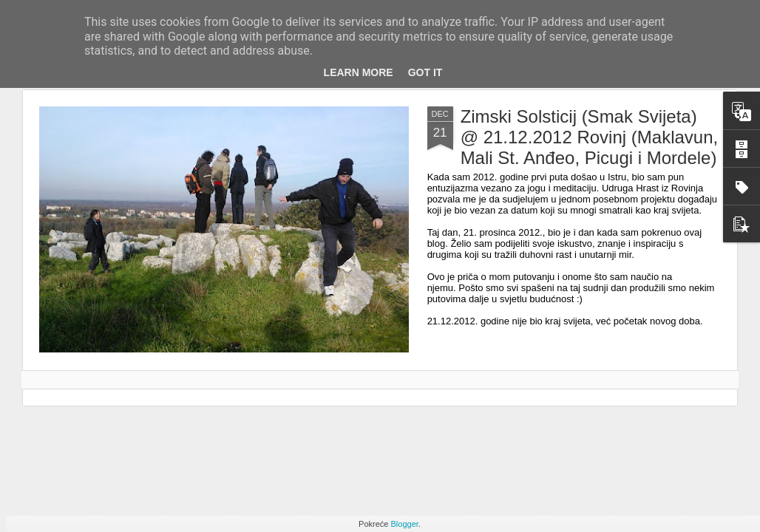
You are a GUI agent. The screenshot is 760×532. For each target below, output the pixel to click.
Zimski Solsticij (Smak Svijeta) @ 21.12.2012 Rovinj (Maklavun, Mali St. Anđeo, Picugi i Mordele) (590, 137)
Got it (425, 72)
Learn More (359, 72)
